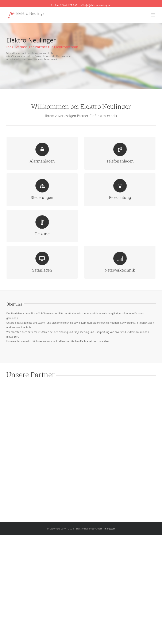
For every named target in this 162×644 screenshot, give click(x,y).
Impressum (110, 529)
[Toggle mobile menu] (153, 15)
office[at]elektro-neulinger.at (96, 5)
